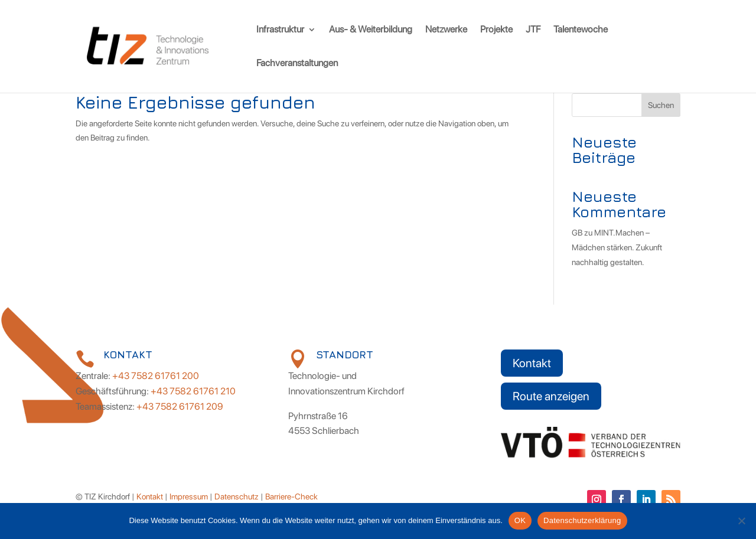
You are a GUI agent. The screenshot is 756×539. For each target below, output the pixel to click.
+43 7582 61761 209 (180, 406)
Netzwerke (446, 30)
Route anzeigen (551, 396)
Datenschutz (237, 496)
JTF (533, 30)
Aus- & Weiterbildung (371, 30)
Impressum (189, 496)
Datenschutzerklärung (582, 520)
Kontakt (532, 363)
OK (520, 520)
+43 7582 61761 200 (156, 376)
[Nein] (741, 521)
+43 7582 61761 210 (193, 391)
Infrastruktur (280, 30)
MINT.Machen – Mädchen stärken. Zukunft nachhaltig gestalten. (617, 247)
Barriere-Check (291, 496)
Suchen (661, 105)
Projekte (496, 30)
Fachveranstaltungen (297, 64)
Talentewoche (581, 30)
